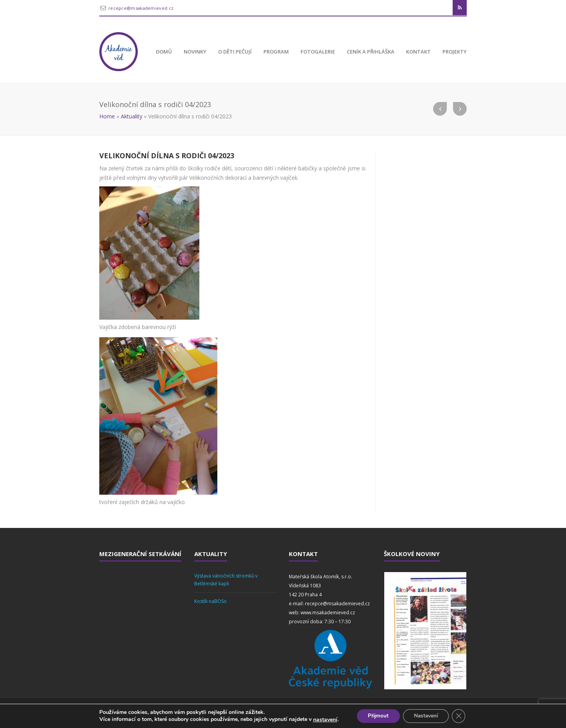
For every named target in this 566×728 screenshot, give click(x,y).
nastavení (322, 719)
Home (107, 116)
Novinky (195, 52)
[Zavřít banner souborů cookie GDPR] (461, 716)
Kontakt (418, 52)
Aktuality (132, 116)
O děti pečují (235, 52)
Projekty (455, 52)
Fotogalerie (318, 52)
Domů (164, 52)
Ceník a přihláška (371, 52)
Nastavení (426, 716)
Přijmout (377, 716)
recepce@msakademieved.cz (141, 8)
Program (276, 52)
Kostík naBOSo (210, 601)
